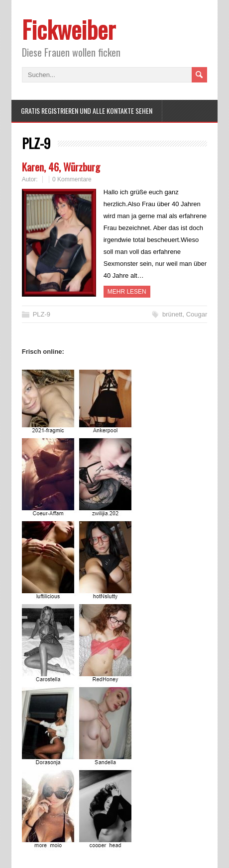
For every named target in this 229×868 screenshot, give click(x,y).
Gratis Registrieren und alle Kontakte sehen (87, 111)
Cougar (197, 314)
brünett (172, 314)
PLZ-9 (42, 314)
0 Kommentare (72, 179)
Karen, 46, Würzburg (61, 167)
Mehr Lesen (127, 292)
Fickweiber (69, 29)
